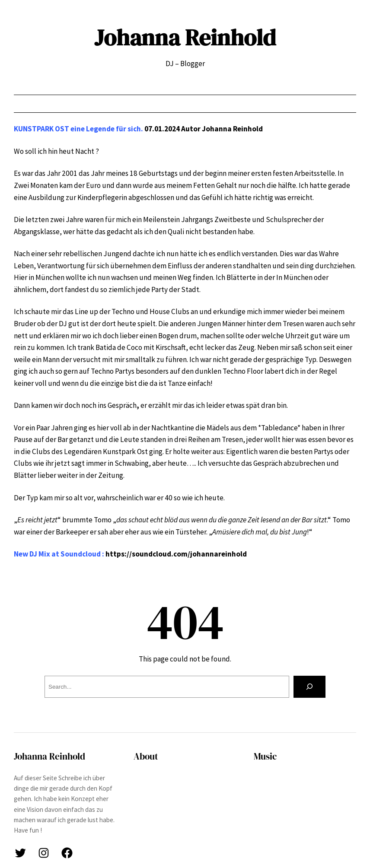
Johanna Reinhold (185, 37)
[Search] (309, 687)
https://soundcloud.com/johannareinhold (176, 554)
